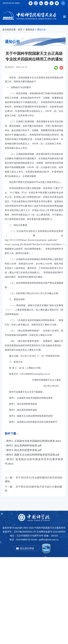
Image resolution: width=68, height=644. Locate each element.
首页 (20, 30)
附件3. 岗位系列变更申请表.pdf (23, 450)
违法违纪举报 (27, 548)
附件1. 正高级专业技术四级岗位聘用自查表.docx (33, 441)
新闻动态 (30, 30)
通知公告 (41, 30)
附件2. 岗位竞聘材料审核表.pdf (23, 446)
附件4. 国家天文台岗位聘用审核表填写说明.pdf (32, 455)
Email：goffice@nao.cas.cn (45, 540)
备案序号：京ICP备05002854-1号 (19, 532)
